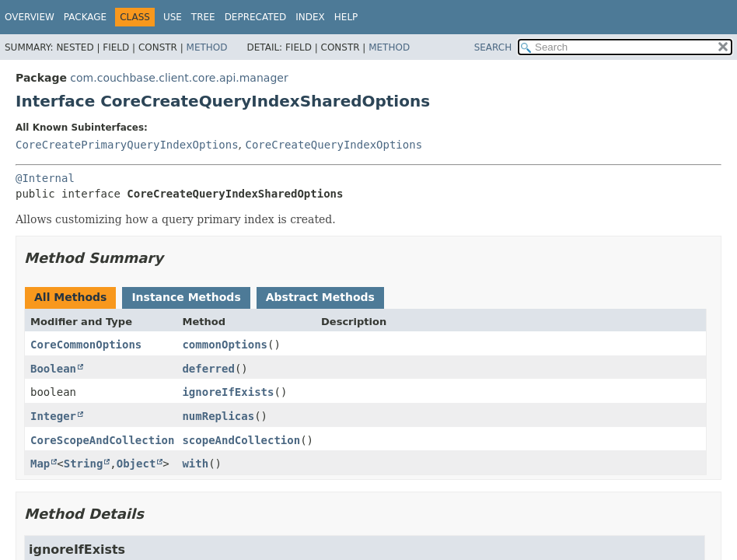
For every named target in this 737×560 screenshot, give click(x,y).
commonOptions (225, 345)
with (195, 464)
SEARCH (493, 47)
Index (310, 17)
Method (207, 47)
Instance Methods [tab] (186, 297)
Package (85, 17)
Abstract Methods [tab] (320, 297)
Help (346, 17)
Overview (30, 17)
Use (173, 17)
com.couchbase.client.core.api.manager (179, 78)
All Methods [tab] (70, 297)
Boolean (53, 369)
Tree (203, 17)
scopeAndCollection (241, 440)
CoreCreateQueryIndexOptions (334, 145)
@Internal (45, 178)
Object (136, 464)
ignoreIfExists (228, 392)
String (84, 464)
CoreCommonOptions (86, 345)
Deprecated (256, 17)
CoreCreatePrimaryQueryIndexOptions (127, 145)
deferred (208, 369)
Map (40, 464)
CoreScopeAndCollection (102, 440)
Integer (53, 416)
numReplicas (218, 416)
